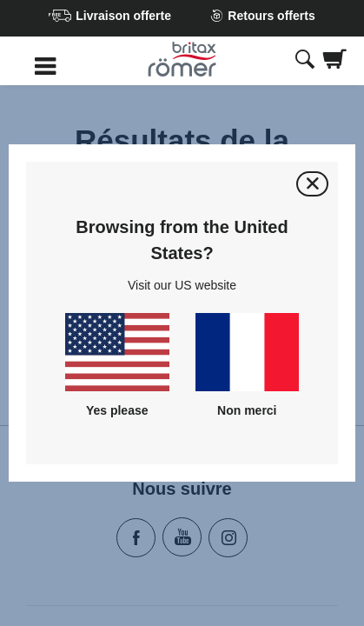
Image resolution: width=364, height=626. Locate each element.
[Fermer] (312, 184)
